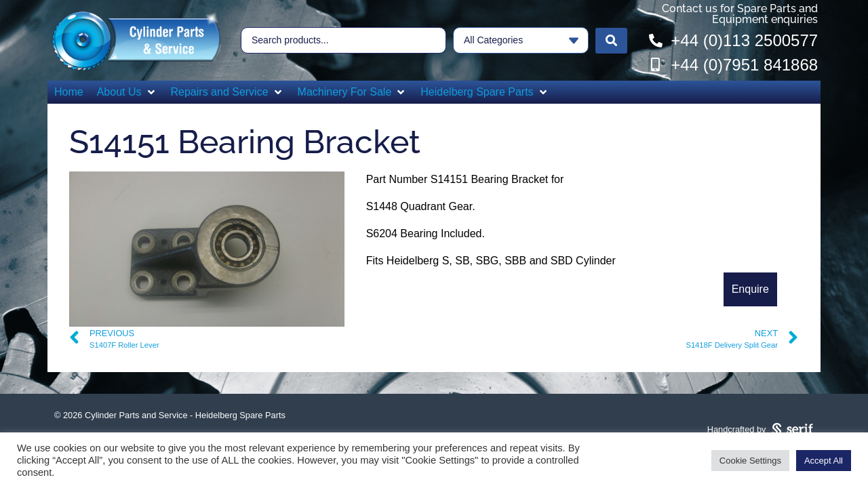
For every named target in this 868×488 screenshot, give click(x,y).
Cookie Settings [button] (750, 461)
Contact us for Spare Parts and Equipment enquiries (740, 14)
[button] (127, 92)
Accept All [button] (824, 461)
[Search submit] (611, 41)
